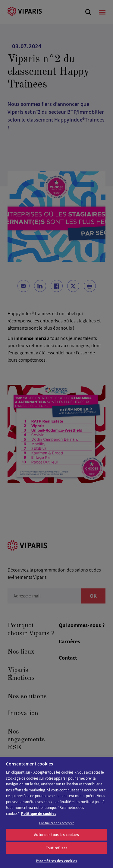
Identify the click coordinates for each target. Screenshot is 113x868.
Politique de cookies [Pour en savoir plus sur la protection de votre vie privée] (39, 814)
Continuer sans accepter (56, 823)
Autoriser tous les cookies (56, 835)
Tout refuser (56, 848)
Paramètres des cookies (57, 861)
